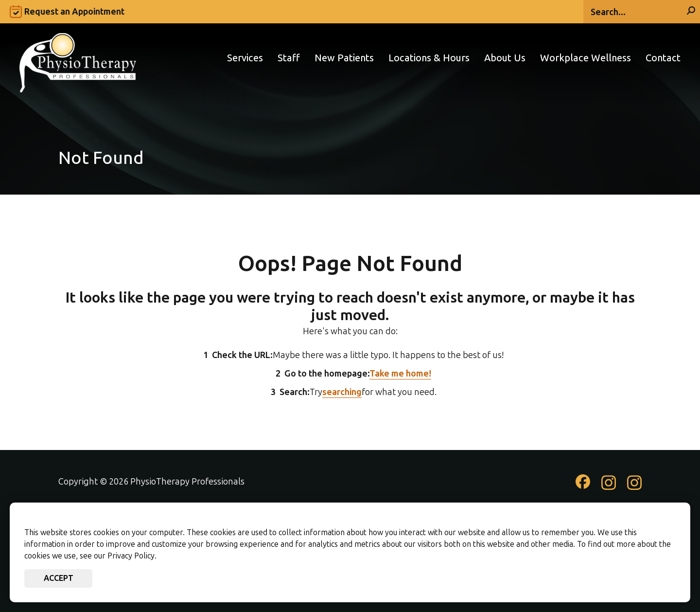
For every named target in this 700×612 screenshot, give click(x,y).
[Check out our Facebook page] (583, 486)
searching (342, 392)
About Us (505, 58)
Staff (289, 58)
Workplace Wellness (586, 58)
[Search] (642, 12)
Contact (663, 58)
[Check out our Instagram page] (609, 487)
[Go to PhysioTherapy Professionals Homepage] (78, 58)
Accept (59, 578)
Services (245, 58)
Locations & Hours (429, 58)
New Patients (344, 58)
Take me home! (400, 374)
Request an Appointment (74, 12)
